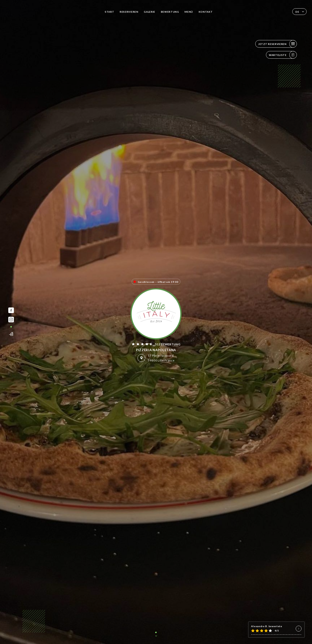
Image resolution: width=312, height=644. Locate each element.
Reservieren (129, 12)
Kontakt (206, 12)
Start (110, 12)
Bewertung (170, 12)
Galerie (150, 12)
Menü (189, 12)
